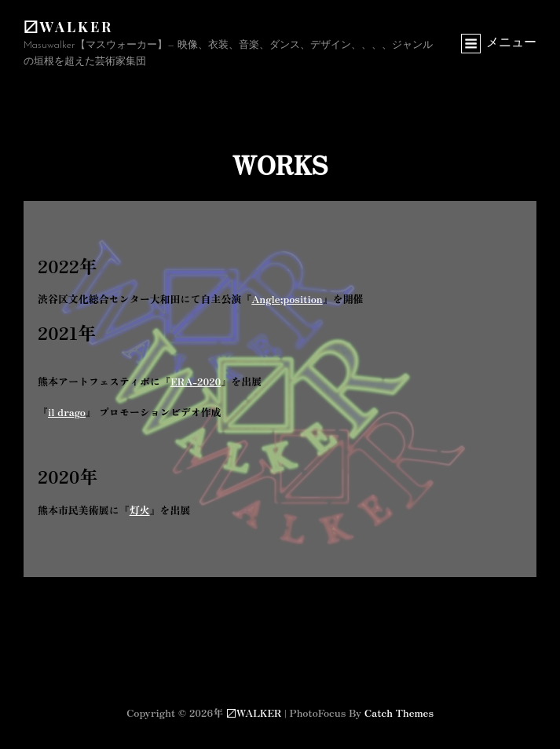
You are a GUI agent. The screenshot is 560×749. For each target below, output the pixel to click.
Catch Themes (399, 712)
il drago (67, 412)
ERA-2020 (196, 381)
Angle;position (287, 299)
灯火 (140, 510)
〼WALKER (68, 27)
